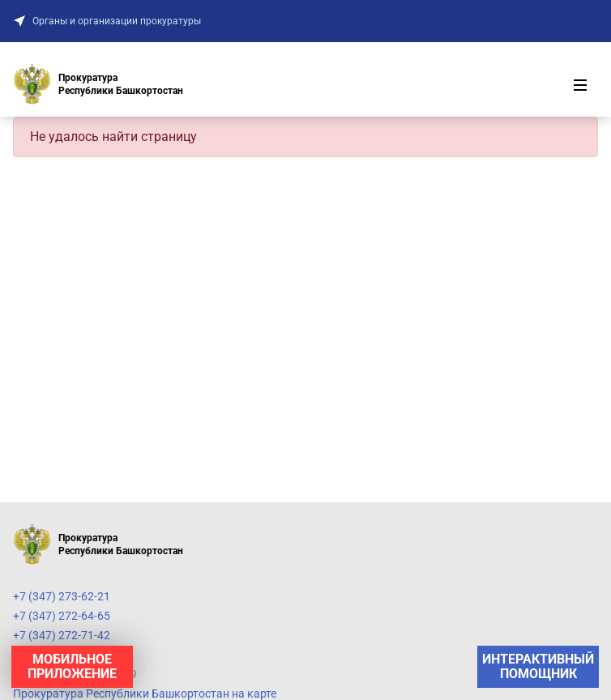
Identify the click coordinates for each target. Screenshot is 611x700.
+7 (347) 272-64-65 (62, 616)
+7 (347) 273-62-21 (62, 596)
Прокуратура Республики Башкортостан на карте (145, 694)
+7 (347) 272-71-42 (62, 635)
